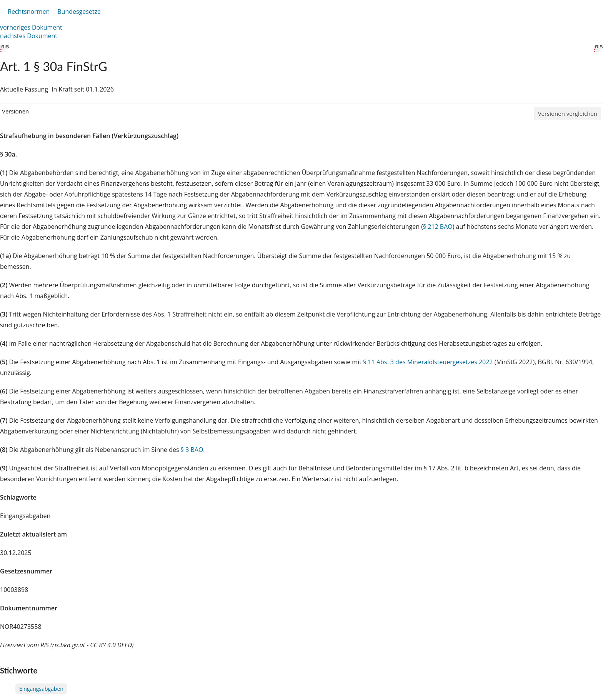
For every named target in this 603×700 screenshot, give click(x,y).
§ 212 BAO (438, 227)
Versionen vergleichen (568, 113)
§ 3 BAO (192, 450)
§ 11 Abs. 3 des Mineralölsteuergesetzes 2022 (428, 362)
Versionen (15, 111)
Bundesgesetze (79, 12)
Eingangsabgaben (41, 689)
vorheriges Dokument (31, 27)
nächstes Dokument (29, 36)
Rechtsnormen (29, 12)
